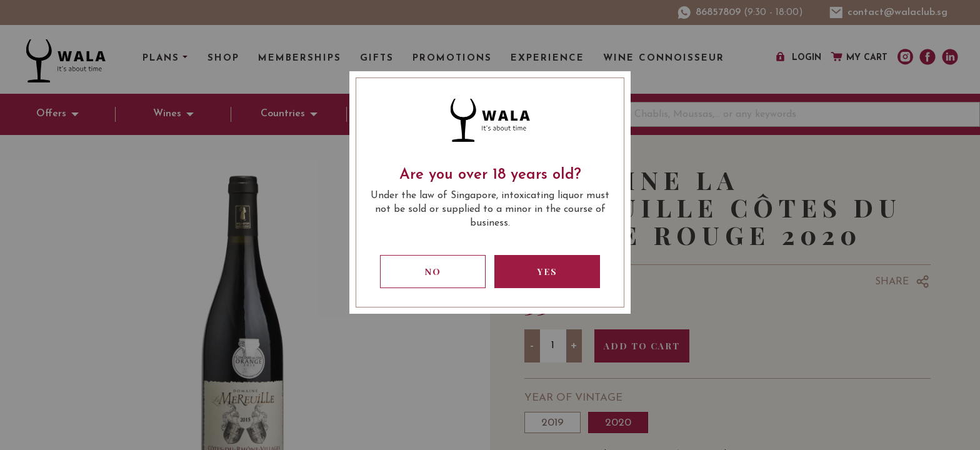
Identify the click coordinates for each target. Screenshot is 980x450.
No (433, 272)
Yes (547, 272)
